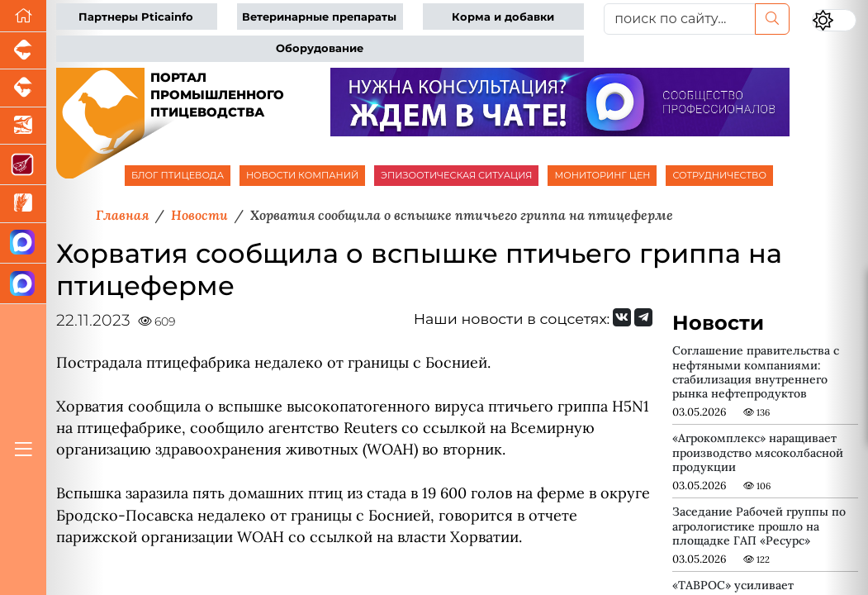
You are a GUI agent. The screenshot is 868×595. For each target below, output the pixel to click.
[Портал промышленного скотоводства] (23, 88)
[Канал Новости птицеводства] (23, 243)
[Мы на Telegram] (643, 317)
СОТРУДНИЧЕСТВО (719, 175)
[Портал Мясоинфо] (23, 165)
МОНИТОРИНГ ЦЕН (602, 175)
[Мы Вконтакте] (622, 317)
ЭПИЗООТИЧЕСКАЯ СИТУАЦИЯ (456, 175)
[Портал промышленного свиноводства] (23, 51)
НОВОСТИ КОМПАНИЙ (302, 175)
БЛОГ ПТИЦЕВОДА (178, 175)
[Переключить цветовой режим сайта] (834, 20)
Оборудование (320, 48)
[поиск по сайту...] (680, 19)
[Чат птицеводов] (23, 284)
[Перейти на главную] (23, 16)
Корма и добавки (503, 17)
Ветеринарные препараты (319, 17)
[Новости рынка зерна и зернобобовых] (23, 204)
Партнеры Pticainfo (136, 17)
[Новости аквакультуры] (23, 126)
